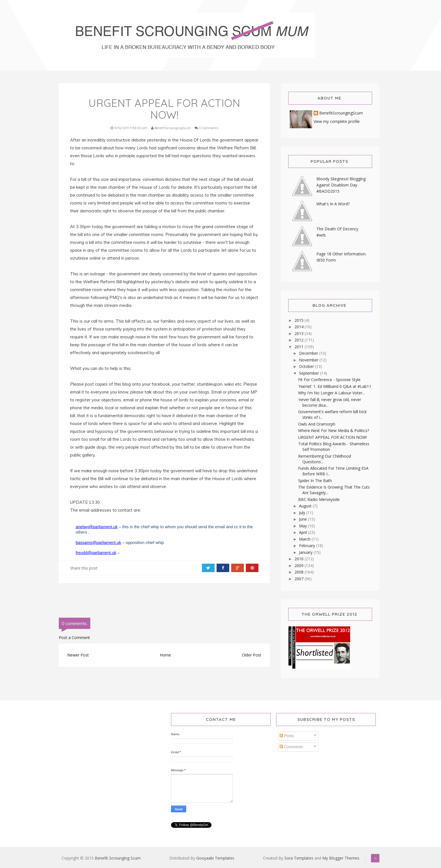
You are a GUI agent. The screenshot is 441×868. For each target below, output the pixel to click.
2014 (300, 327)
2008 (300, 572)
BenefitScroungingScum (341, 113)
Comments (291, 747)
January (306, 552)
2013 (300, 333)
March (305, 539)
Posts (287, 736)
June (303, 519)
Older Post (252, 655)
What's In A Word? (333, 204)
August (306, 506)
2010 (300, 559)
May (303, 526)
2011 (300, 347)
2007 (300, 579)
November (309, 360)
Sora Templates (299, 858)
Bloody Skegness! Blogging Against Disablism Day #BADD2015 (341, 185)
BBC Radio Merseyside (319, 499)
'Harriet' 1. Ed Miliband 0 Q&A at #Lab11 (335, 386)
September (310, 373)
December (309, 353)
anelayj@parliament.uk (97, 527)
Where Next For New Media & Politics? (334, 430)
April (303, 532)
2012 (300, 340)
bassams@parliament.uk (98, 543)
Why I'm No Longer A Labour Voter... (331, 393)
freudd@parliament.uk (96, 553)
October (307, 366)
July (303, 513)
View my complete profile (337, 121)
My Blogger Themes (341, 858)
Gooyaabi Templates (215, 858)
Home (165, 655)
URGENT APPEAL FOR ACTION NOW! (332, 437)
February (308, 546)
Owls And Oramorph (317, 424)
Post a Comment (74, 637)
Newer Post (78, 655)
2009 (300, 565)
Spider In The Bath (315, 481)
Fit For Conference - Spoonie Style (329, 380)
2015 (300, 320)
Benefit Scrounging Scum (118, 858)
